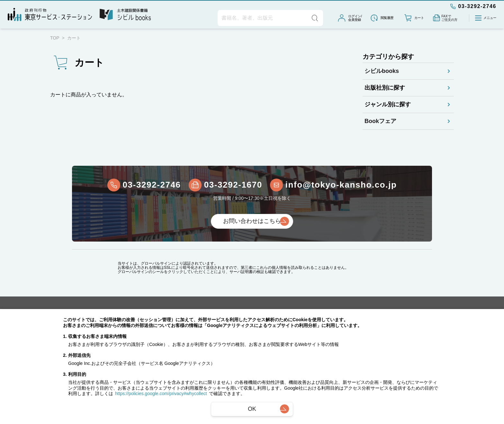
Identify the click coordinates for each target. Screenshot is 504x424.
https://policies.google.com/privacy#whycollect (161, 394)
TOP (55, 38)
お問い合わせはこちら (252, 221)
